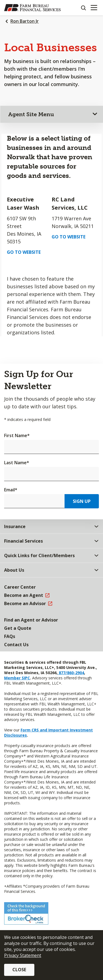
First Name (17, 435)
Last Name (17, 463)
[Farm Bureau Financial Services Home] (32, 8)
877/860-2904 (71, 673)
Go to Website (24, 252)
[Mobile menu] (94, 8)
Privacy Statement (23, 955)
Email (11, 490)
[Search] (83, 8)
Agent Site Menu (31, 114)
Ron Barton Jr (25, 21)
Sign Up (82, 501)
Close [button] (19, 970)
